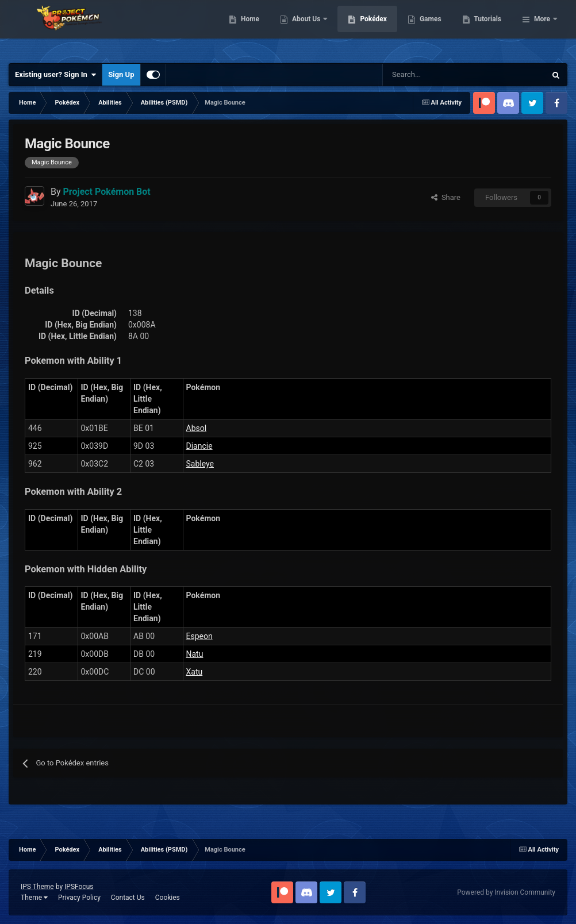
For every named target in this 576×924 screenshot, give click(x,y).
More (542, 29)
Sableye (200, 464)
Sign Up (121, 74)
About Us (366, 29)
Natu (195, 654)
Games (489, 29)
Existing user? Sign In (55, 75)
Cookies (168, 898)
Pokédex (433, 29)
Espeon (199, 636)
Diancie (199, 446)
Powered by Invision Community (506, 892)
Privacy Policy (79, 898)
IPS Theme (37, 887)
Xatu (195, 672)
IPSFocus (79, 887)
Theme (34, 898)
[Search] (423, 75)
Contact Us (128, 898)
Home (309, 29)
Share (446, 197)
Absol (197, 428)
